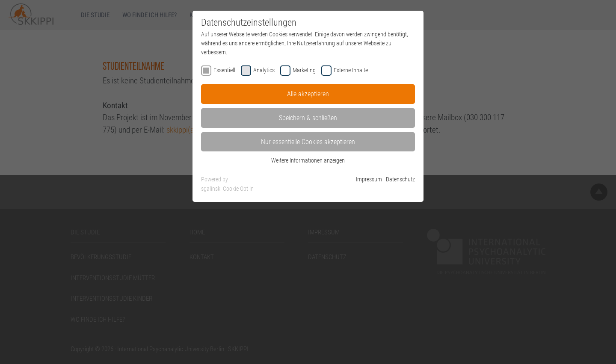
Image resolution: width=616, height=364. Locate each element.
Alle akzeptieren (308, 94)
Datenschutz (400, 179)
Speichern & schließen (308, 118)
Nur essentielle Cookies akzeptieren (308, 142)
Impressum (369, 179)
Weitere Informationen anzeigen (308, 160)
